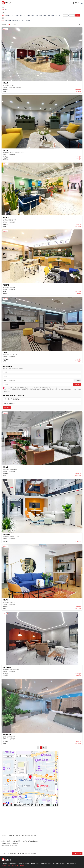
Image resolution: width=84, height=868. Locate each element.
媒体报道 (28, 835)
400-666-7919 (44, 863)
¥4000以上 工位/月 (57, 15)
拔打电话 (7, 407)
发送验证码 (77, 380)
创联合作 (33, 835)
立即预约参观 (77, 853)
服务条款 (4, 866)
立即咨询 (77, 385)
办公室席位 (22, 20)
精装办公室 (8, 20)
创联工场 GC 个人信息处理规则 (16, 866)
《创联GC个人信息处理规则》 (64, 390)
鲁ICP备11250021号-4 (26, 863)
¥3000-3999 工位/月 (45, 15)
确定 (78, 15)
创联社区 (22, 835)
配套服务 (16, 835)
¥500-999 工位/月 (10, 15)
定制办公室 (15, 20)
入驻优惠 (10, 835)
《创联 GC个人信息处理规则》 (47, 390)
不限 (3, 10)
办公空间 (4, 835)
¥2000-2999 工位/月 (33, 15)
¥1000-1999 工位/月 (21, 15)
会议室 (28, 20)
